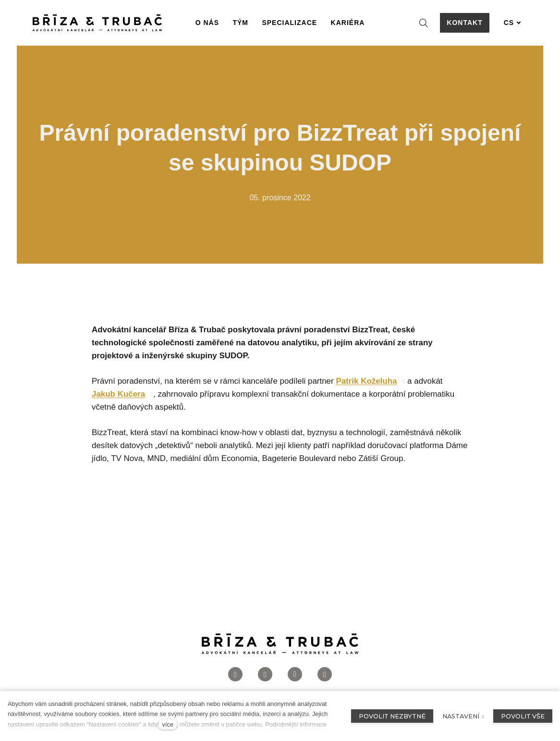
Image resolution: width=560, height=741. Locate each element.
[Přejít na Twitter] (325, 674)
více (168, 724)
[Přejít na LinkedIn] (295, 674)
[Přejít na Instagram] (265, 674)
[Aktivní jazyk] (512, 23)
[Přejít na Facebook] (235, 674)
